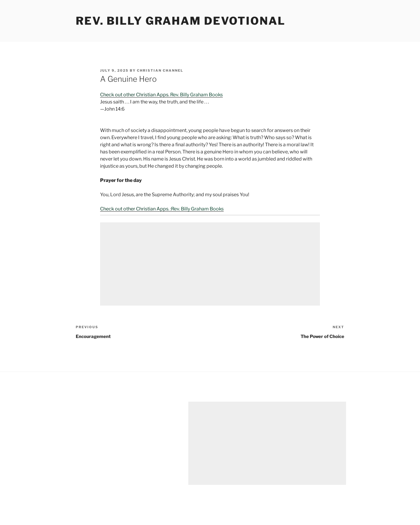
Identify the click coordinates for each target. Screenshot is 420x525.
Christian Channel (160, 70)
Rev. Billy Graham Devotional (181, 21)
